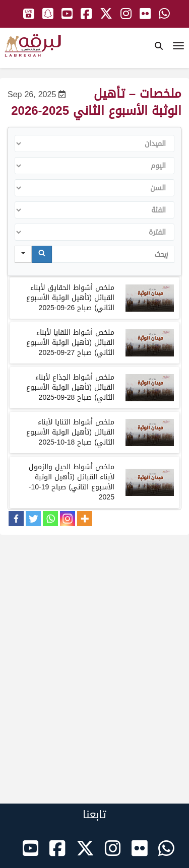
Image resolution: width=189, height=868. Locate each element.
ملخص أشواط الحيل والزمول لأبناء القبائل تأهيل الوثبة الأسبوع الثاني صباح (72, 482)
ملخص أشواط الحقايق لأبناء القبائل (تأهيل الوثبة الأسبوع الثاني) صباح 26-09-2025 (70, 298)
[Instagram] (68, 519)
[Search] (42, 254)
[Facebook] (16, 519)
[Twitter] (33, 519)
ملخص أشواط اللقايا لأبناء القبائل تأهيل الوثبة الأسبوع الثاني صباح (70, 343)
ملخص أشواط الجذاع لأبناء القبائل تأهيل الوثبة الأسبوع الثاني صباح (70, 387)
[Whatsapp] (50, 519)
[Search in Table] (113, 254)
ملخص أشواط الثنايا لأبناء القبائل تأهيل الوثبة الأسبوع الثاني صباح (70, 432)
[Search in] (23, 254)
